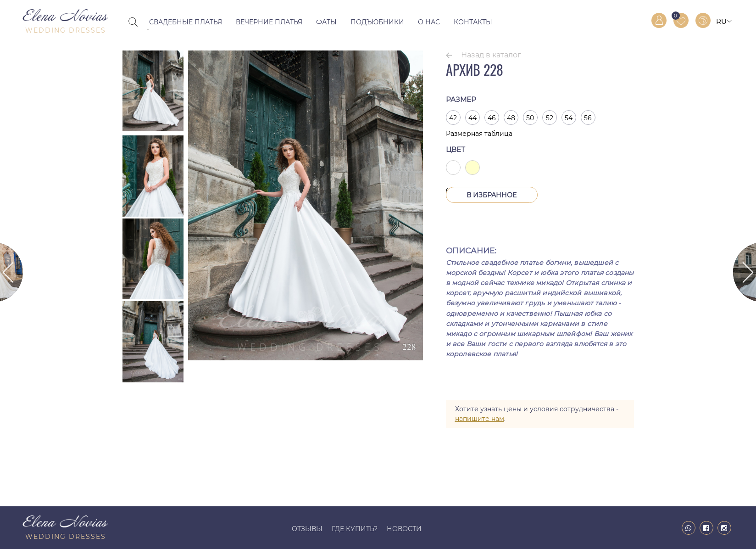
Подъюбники (377, 22)
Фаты (326, 22)
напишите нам (480, 419)
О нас (429, 22)
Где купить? (355, 529)
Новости (404, 529)
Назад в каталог (491, 55)
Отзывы (307, 529)
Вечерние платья (269, 22)
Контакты (473, 22)
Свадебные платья (186, 22)
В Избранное (492, 195)
